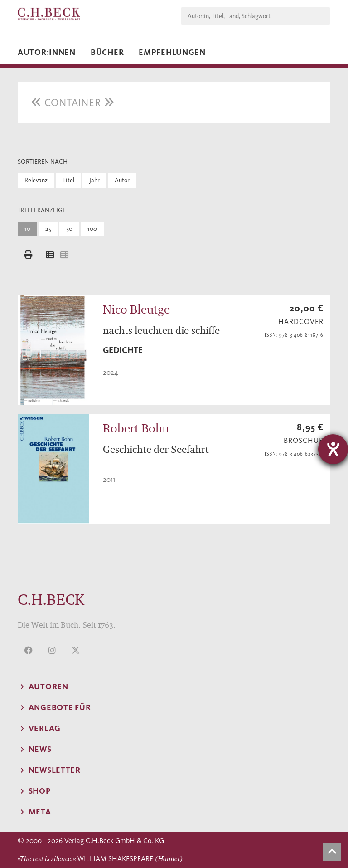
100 (92, 229)
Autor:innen (47, 52)
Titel (68, 180)
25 (48, 229)
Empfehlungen (172, 52)
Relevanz (36, 180)
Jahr (94, 180)
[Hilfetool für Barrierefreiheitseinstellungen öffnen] (333, 449)
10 (27, 229)
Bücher (107, 52)
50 (69, 229)
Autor (122, 180)
